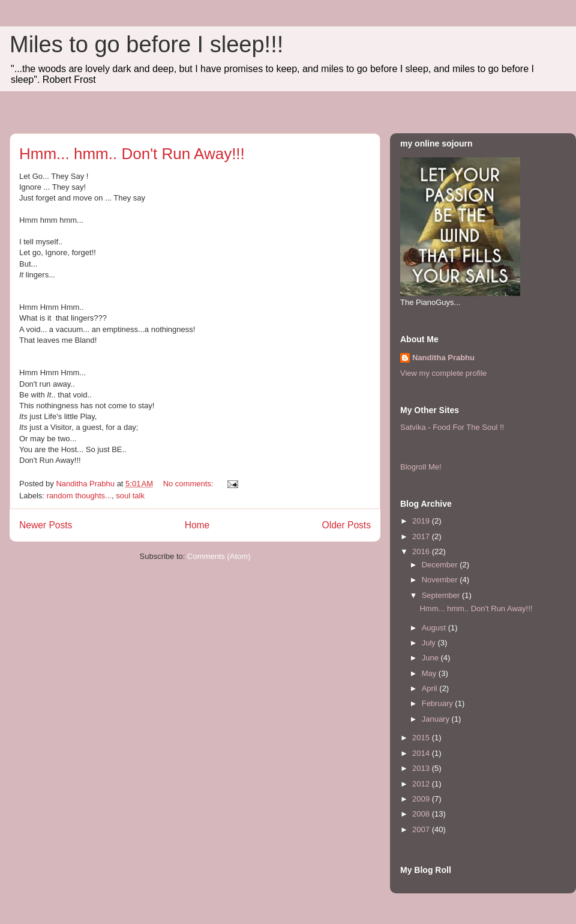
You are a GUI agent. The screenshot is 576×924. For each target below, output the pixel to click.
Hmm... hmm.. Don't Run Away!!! (132, 154)
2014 (422, 753)
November (441, 580)
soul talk (130, 496)
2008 (422, 814)
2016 (422, 551)
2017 (422, 536)
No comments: (189, 484)
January (437, 719)
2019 (422, 521)
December (441, 565)
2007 (422, 829)
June (431, 658)
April (431, 688)
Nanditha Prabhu (443, 358)
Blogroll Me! (421, 467)
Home (197, 525)
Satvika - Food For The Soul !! (452, 427)
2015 (422, 738)
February (439, 703)
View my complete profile (443, 373)
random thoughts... (79, 496)
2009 (422, 799)
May (430, 673)
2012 (422, 784)
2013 (422, 768)
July (430, 643)
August (435, 628)
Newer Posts (46, 525)
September (442, 595)
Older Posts (346, 525)
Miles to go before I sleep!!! (146, 44)
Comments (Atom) (219, 556)
